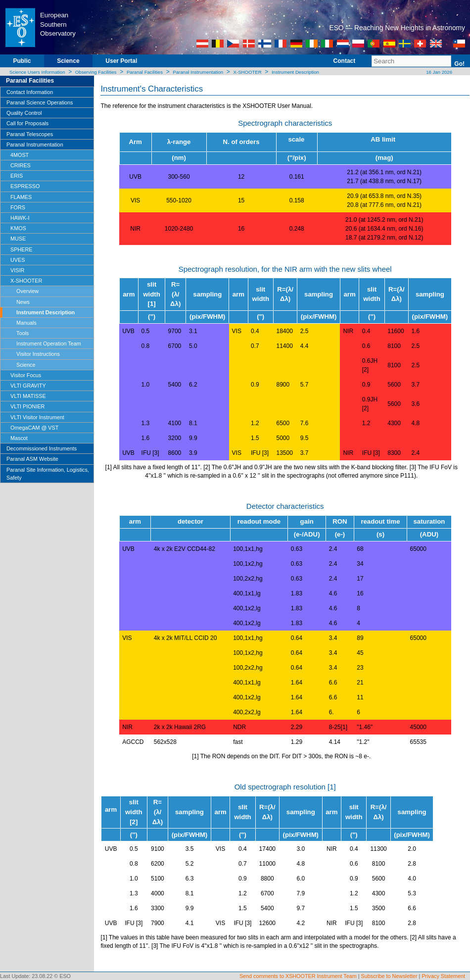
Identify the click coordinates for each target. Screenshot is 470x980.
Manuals (26, 323)
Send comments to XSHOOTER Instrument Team (298, 976)
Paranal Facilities (145, 72)
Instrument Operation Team (49, 343)
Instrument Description (295, 72)
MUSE (18, 239)
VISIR (17, 270)
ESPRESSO (25, 186)
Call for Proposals (27, 123)
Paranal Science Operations (40, 102)
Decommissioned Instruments (42, 448)
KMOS (18, 228)
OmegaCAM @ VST (34, 428)
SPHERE (21, 249)
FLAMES (21, 197)
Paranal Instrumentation (198, 72)
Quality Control (24, 113)
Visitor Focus (26, 375)
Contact (345, 61)
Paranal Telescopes (30, 134)
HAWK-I (20, 218)
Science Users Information (37, 72)
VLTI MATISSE (28, 396)
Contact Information (30, 92)
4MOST (20, 155)
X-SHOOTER (248, 72)
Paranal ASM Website (32, 459)
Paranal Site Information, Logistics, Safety (48, 474)
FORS (18, 207)
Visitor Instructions (38, 354)
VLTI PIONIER (27, 406)
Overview (27, 291)
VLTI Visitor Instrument (37, 417)
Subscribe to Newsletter (389, 976)
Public (22, 61)
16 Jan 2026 (439, 72)
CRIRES (21, 165)
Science (68, 61)
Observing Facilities (96, 72)
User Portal (121, 61)
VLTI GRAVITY (28, 386)
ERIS (17, 176)
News (23, 302)
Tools (23, 333)
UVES (18, 260)
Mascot (19, 438)
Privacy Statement (443, 976)
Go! (459, 64)
